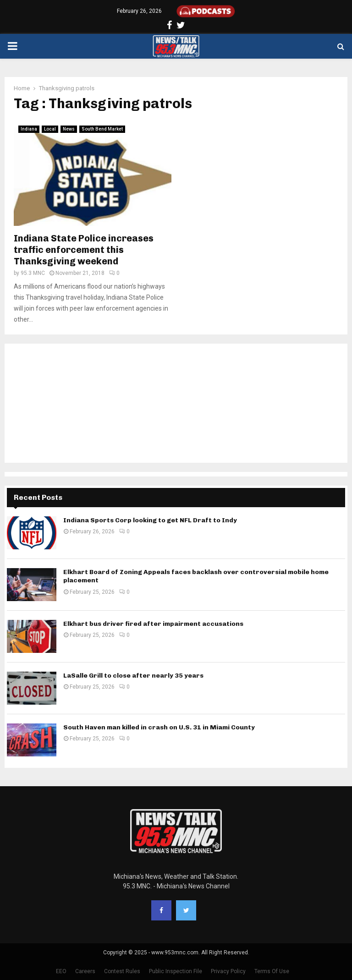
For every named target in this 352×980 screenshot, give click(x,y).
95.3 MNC (33, 273)
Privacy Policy (228, 971)
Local (50, 129)
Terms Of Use (272, 971)
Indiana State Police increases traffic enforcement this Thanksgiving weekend (84, 250)
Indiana (29, 129)
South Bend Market (102, 129)
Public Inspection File (176, 971)
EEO (61, 971)
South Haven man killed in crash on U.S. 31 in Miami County (159, 727)
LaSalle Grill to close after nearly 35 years (133, 676)
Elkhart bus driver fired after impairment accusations (153, 624)
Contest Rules (122, 971)
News (69, 129)
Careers (85, 971)
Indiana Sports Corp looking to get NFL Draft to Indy (150, 520)
